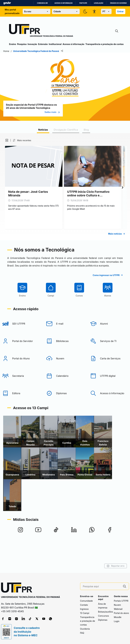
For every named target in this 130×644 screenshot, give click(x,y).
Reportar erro (110, 566)
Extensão (43, 44)
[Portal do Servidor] (20, 359)
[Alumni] (110, 341)
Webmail (118, 609)
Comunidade (86, 601)
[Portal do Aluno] (20, 376)
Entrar (120, 11)
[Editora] (20, 411)
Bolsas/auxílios (106, 612)
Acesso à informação (64, 3)
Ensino (13, 44)
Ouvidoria (85, 629)
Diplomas (103, 620)
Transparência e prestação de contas (105, 44)
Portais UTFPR (121, 601)
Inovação (32, 44)
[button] (11, 140)
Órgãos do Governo (118, 3)
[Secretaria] (20, 394)
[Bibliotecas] (65, 359)
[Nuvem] (65, 376)
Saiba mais (58, 112)
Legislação (99, 3)
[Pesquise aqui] (102, 586)
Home (12, 51)
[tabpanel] (65, 187)
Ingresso (84, 609)
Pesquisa (22, 44)
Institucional (55, 44)
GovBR (7, 3)
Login (117, 621)
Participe (83, 3)
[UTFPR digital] (110, 394)
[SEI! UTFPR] (20, 341)
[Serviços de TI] (110, 359)
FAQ (82, 633)
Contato (84, 605)
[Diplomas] (65, 411)
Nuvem (117, 605)
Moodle (118, 617)
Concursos (104, 616)
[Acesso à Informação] (110, 411)
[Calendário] (65, 394)
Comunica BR (42, 3)
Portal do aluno (121, 613)
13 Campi (85, 613)
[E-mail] (65, 341)
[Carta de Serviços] (110, 376)
